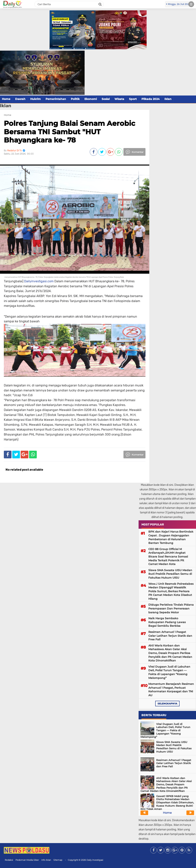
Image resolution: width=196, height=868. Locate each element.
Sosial (106, 99)
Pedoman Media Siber (27, 860)
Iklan (168, 99)
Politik (75, 99)
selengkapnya (167, 704)
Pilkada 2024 (151, 99)
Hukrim (36, 99)
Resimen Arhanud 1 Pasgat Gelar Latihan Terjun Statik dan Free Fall (170, 636)
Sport (133, 99)
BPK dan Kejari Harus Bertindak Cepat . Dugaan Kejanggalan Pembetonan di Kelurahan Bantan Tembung (171, 537)
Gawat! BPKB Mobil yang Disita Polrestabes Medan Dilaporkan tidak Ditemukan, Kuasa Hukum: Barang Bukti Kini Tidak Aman (167, 803)
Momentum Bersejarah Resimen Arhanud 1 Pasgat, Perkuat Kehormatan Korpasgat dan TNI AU (171, 690)
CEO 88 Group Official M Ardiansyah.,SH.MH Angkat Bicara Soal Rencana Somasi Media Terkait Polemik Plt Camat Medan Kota (168, 557)
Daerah (20, 99)
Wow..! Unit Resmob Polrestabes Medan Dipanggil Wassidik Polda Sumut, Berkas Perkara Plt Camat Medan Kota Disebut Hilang (171, 591)
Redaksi (9, 860)
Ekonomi (91, 99)
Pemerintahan (56, 99)
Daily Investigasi (95, 860)
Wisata (119, 99)
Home (6, 99)
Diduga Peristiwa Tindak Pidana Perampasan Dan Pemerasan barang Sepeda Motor (171, 608)
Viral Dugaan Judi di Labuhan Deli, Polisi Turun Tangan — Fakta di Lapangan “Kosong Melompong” (169, 672)
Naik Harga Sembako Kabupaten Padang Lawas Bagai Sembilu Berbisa (167, 622)
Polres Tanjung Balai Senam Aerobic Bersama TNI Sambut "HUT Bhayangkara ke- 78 (69, 132)
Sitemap (58, 860)
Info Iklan (46, 860)
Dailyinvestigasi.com (39, 281)
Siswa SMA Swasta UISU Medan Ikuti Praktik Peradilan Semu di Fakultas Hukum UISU (170, 574)
